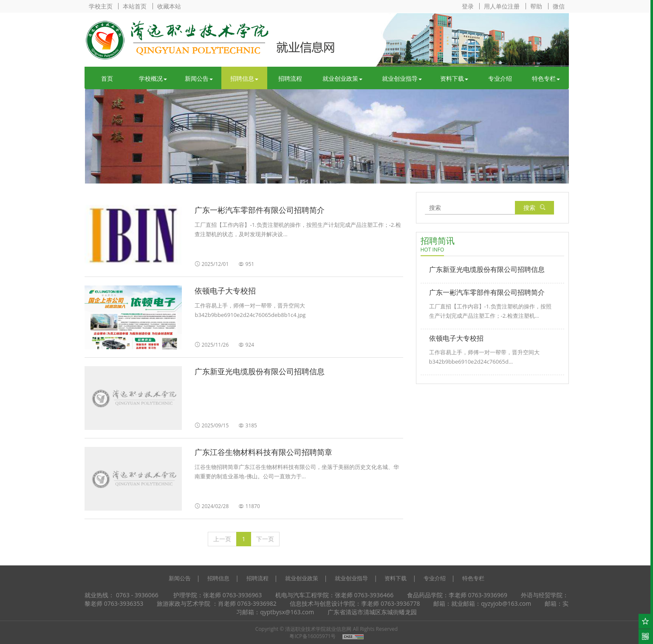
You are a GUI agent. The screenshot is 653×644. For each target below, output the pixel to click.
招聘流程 (290, 78)
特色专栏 (546, 78)
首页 (107, 78)
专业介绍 (500, 78)
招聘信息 (244, 78)
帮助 (536, 6)
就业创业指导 (402, 78)
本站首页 (135, 6)
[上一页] (222, 539)
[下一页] (265, 539)
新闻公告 (199, 78)
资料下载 (454, 78)
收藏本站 (169, 6)
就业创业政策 (342, 78)
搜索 (534, 208)
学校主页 (101, 6)
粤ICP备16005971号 (312, 636)
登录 (468, 6)
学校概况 (153, 78)
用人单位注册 (502, 6)
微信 (559, 6)
